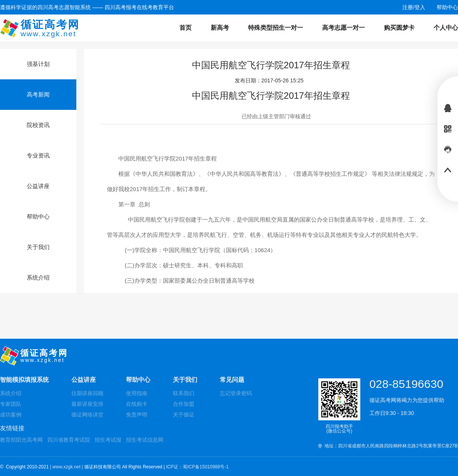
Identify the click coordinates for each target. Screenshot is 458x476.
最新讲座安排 (87, 404)
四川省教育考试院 (69, 440)
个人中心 (446, 28)
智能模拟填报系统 (24, 380)
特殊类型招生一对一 (276, 28)
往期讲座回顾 (87, 393)
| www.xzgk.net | (67, 467)
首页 (185, 28)
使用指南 (137, 393)
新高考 (220, 28)
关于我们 (185, 380)
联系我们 (184, 393)
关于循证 (184, 415)
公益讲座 (84, 380)
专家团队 (11, 404)
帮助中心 (138, 380)
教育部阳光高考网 (21, 440)
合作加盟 (184, 404)
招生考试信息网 (145, 440)
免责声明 (137, 415)
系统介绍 (11, 393)
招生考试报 (108, 440)
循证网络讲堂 (87, 415)
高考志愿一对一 (343, 28)
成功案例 (11, 415)
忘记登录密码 (236, 393)
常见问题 (232, 380)
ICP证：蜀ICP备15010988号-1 (197, 467)
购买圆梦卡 (399, 28)
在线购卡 (137, 404)
